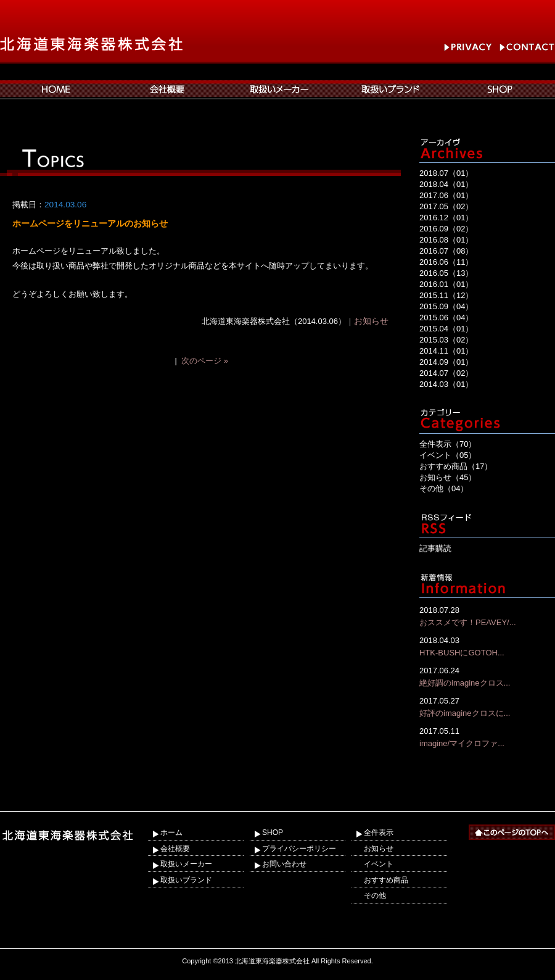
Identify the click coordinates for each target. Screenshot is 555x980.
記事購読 (435, 548)
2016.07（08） (446, 251)
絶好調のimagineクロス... (487, 676)
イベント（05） (448, 455)
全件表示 (379, 833)
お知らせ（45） (448, 477)
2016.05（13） (446, 273)
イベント (379, 864)
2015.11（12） (446, 295)
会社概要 (175, 849)
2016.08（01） (446, 240)
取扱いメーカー (186, 864)
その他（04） (444, 488)
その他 (375, 895)
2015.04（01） (446, 329)
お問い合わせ (284, 864)
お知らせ (371, 321)
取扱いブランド (186, 880)
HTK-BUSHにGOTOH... (487, 646)
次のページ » (205, 361)
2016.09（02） (446, 229)
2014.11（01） (446, 351)
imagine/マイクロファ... (487, 737)
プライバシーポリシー (299, 849)
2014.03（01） (446, 384)
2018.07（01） (446, 173)
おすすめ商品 (386, 880)
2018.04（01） (446, 184)
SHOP (273, 833)
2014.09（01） (446, 362)
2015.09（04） (446, 306)
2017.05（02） (446, 206)
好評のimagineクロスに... (487, 706)
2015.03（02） (446, 340)
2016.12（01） (446, 218)
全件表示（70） (448, 444)
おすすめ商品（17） (456, 466)
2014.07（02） (446, 373)
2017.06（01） (446, 195)
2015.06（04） (446, 318)
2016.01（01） (446, 284)
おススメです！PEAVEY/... (487, 616)
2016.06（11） (446, 262)
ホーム (171, 833)
